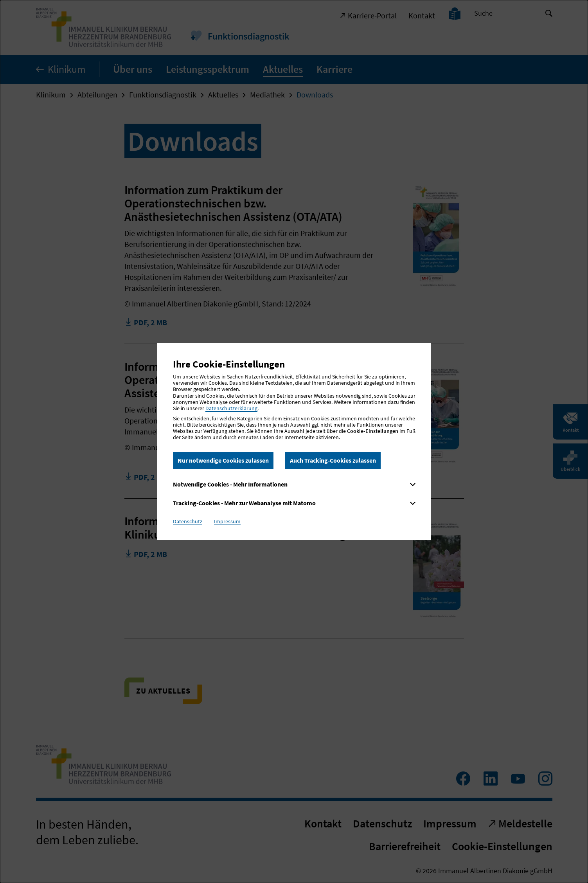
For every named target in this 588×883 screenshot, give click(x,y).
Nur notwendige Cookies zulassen (223, 460)
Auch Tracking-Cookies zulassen (333, 460)
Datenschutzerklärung (231, 408)
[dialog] (294, 441)
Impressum (227, 521)
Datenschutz (188, 521)
